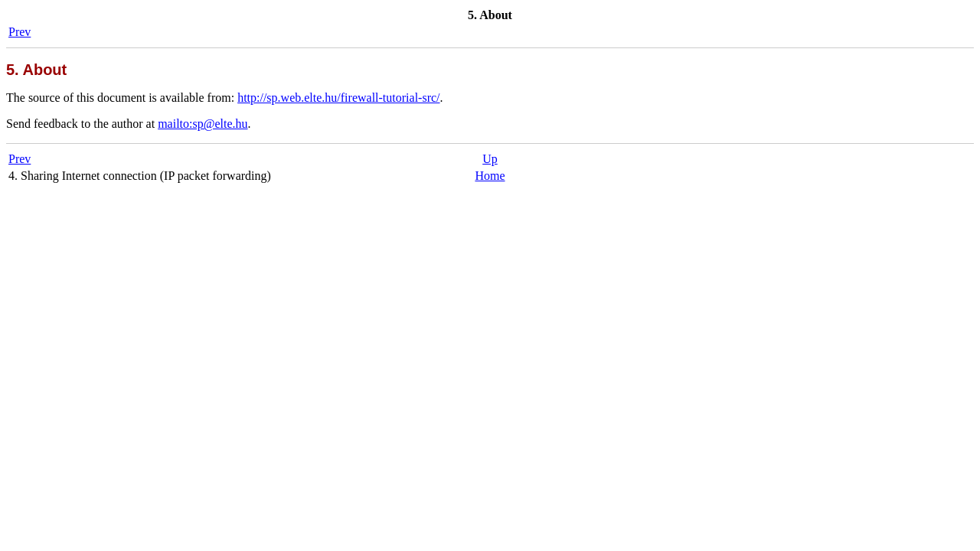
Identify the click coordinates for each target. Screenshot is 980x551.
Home (490, 176)
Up (490, 159)
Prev (20, 32)
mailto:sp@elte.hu (203, 124)
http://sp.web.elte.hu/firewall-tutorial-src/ (338, 98)
